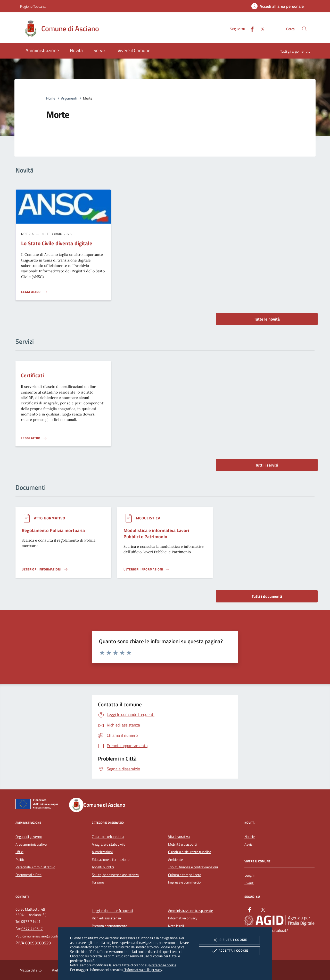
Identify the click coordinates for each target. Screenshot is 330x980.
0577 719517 (32, 929)
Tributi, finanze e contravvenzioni (193, 867)
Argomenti (69, 98)
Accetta (229, 951)
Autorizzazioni (102, 852)
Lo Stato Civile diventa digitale (57, 243)
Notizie (250, 837)
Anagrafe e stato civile (109, 844)
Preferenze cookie (163, 965)
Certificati (32, 375)
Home (51, 98)
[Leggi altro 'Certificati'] (34, 438)
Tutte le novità (267, 319)
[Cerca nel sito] (304, 29)
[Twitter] (260, 28)
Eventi (249, 883)
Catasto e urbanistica (108, 837)
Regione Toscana (33, 6)
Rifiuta (229, 940)
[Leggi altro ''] (45, 569)
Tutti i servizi (267, 465)
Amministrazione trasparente (191, 911)
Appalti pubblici (103, 867)
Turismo (98, 882)
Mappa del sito (31, 970)
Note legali (176, 926)
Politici (20, 860)
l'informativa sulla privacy (143, 970)
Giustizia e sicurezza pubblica (190, 852)
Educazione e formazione (111, 860)
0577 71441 (31, 921)
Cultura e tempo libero (185, 875)
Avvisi (249, 844)
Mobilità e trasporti (182, 844)
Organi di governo (29, 837)
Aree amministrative (31, 844)
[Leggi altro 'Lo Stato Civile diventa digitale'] (34, 292)
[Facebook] (250, 28)
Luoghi (249, 875)
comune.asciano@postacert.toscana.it (52, 936)
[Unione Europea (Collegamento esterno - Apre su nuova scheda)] (38, 805)
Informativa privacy (183, 918)
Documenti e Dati (28, 875)
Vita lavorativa (179, 837)
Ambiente (175, 860)
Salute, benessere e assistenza (115, 875)
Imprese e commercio (184, 882)
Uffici (19, 852)
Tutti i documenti (267, 596)
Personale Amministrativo (35, 867)
